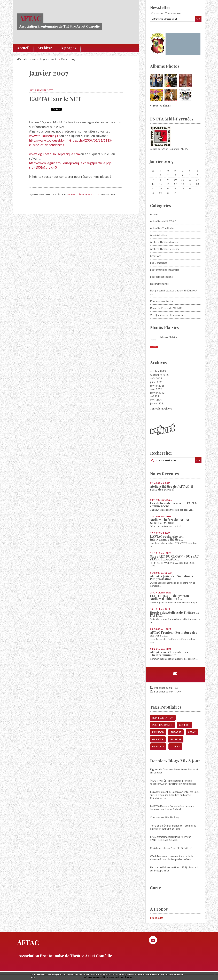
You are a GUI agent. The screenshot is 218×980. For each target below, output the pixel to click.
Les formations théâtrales (165, 270)
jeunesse (176, 739)
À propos (69, 48)
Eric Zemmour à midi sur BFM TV (168, 837)
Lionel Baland (173, 809)
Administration (158, 235)
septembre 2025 (159, 375)
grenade (158, 739)
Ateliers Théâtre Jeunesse (165, 249)
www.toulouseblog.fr (44, 136)
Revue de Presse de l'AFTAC (166, 308)
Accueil (23, 48)
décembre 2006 (26, 59)
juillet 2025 (157, 382)
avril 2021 (156, 400)
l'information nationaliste (182, 784)
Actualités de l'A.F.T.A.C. (81, 195)
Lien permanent (40, 195)
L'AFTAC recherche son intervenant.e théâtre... (167, 538)
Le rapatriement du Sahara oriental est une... (175, 792)
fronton (158, 732)
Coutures (155, 817)
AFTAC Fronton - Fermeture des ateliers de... (173, 634)
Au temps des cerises (179, 859)
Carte (155, 888)
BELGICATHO (184, 848)
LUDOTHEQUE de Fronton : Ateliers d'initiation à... (170, 597)
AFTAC (30, 18)
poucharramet (162, 725)
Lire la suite (157, 918)
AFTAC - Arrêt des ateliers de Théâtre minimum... (171, 654)
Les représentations (161, 277)
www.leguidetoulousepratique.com (54, 154)
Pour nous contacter (162, 301)
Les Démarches (159, 263)
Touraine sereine (171, 829)
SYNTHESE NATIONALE (164, 840)
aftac (192, 732)
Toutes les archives (161, 409)
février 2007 (68, 59)
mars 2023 (156, 389)
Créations (156, 256)
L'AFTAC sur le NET (55, 99)
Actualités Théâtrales (162, 228)
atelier (175, 746)
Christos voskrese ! (161, 848)
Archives (45, 48)
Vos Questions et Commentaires (168, 315)
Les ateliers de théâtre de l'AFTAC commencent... (174, 505)
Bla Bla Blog (172, 817)
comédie (185, 725)
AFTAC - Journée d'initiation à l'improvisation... (172, 578)
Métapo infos (162, 870)
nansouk (158, 746)
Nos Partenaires (159, 284)
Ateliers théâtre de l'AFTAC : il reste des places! (172, 488)
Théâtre (176, 732)
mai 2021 (155, 396)
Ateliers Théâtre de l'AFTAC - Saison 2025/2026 (171, 521)
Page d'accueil (48, 59)
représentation (163, 718)
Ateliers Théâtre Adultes (164, 242)
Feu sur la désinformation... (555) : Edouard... (175, 867)
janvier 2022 (157, 393)
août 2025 (156, 378)
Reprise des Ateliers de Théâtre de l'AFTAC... (175, 614)
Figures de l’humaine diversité (167, 769)
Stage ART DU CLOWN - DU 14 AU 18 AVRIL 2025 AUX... (174, 558)
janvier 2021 (157, 403)
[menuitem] (23, 48)
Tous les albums (162, 106)
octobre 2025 (158, 371)
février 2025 (157, 386)
